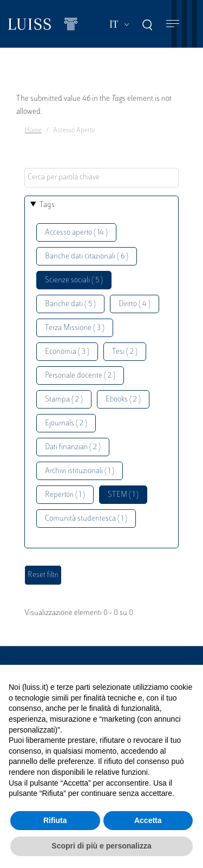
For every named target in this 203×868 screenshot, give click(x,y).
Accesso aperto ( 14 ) (76, 233)
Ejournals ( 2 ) (66, 423)
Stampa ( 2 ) (64, 400)
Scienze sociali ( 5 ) (74, 280)
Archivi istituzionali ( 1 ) (80, 471)
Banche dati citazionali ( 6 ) (87, 257)
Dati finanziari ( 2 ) (73, 447)
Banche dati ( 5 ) (70, 304)
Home (33, 131)
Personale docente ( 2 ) (80, 376)
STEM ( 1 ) (123, 495)
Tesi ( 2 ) (125, 352)
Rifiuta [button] (55, 820)
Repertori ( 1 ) (65, 495)
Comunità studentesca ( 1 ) (86, 519)
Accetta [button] (148, 820)
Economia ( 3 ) (67, 352)
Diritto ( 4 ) (135, 304)
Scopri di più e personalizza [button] (101, 846)
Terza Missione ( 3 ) (75, 328)
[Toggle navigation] (173, 24)
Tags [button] (47, 205)
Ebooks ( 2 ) (123, 400)
